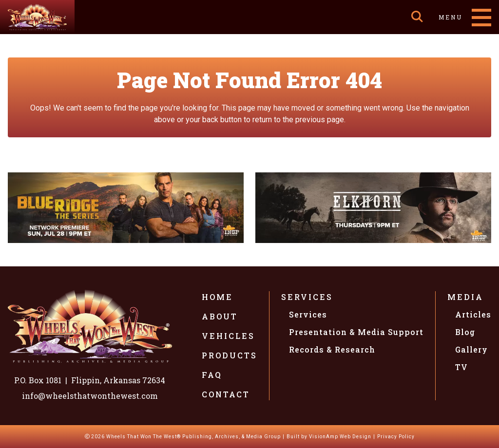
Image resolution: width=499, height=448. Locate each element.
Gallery (471, 349)
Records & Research (332, 349)
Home (217, 297)
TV (461, 367)
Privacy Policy (396, 437)
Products (230, 355)
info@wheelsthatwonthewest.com (90, 396)
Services (307, 297)
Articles (473, 314)
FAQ (212, 375)
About (220, 316)
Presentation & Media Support (356, 332)
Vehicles (228, 336)
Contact (226, 394)
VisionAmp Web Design (340, 437)
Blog (465, 332)
